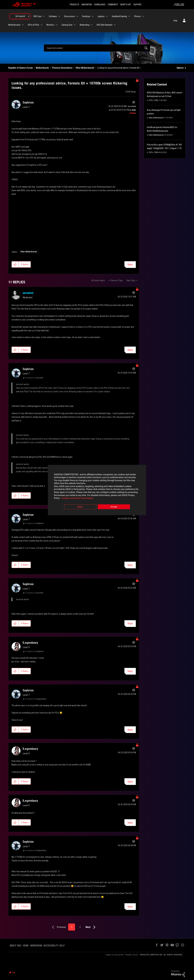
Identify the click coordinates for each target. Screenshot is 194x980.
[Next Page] (91, 927)
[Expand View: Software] (59, 16)
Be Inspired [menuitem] (20, 16)
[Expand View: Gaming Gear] (75, 25)
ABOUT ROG (15, 946)
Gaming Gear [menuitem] (67, 25)
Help (175, 21)
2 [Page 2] (80, 927)
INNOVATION (87, 5)
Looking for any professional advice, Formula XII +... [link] (120, 68)
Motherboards (42, 68)
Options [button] (180, 68)
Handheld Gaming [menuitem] (119, 16)
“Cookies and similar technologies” (77, 498)
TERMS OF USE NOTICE (115, 955)
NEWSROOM (36, 946)
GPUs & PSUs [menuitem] (33, 25)
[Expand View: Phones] (143, 16)
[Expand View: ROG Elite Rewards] (115, 25)
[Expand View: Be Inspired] (28, 16)
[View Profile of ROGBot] (133, 113)
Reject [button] (80, 507)
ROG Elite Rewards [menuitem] (105, 25)
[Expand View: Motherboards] (23, 25)
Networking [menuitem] (85, 25)
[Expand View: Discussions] (77, 16)
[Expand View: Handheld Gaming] (129, 16)
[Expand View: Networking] (92, 25)
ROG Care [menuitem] (38, 16)
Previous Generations (62, 68)
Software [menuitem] (53, 16)
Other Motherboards (85, 68)
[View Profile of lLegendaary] (30, 643)
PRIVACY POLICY (132, 955)
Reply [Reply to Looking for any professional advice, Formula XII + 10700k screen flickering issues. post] (130, 264)
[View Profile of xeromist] (28, 293)
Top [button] (14, 973)
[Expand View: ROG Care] (44, 16)
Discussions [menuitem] (69, 16)
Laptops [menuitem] (101, 16)
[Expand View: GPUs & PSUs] (42, 25)
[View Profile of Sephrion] (28, 102)
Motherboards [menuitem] (14, 25)
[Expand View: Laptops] (107, 16)
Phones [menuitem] (137, 16)
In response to (34, 378)
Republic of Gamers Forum (21, 68)
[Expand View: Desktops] (93, 16)
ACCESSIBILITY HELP (54, 946)
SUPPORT (137, 5)
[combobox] (97, 48)
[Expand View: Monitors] (57, 25)
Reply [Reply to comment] (130, 350)
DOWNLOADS (100, 5)
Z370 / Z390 (153, 100)
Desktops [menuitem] (86, 16)
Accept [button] (114, 507)
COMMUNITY (113, 5)
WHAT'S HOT (126, 5)
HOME (26, 946)
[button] (15, 264)
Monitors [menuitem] (50, 25)
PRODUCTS (74, 5)
